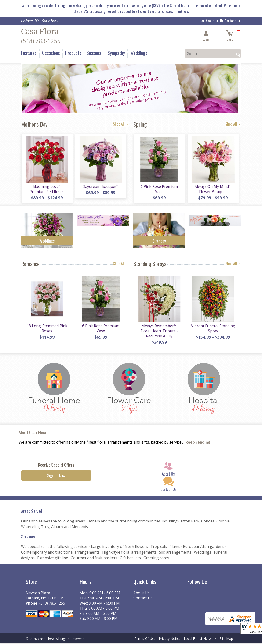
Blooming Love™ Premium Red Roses (47, 189)
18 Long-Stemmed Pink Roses (47, 329)
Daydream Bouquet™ (101, 187)
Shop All (121, 124)
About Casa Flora (32, 433)
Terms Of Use (145, 639)
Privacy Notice (170, 639)
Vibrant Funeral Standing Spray (213, 329)
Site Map (226, 639)
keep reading (198, 443)
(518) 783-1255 (41, 41)
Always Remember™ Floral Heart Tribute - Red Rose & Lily (159, 332)
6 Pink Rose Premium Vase (159, 189)
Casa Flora (40, 32)
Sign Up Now (56, 476)
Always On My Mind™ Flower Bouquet (213, 189)
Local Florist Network (200, 639)
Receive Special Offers (56, 466)
